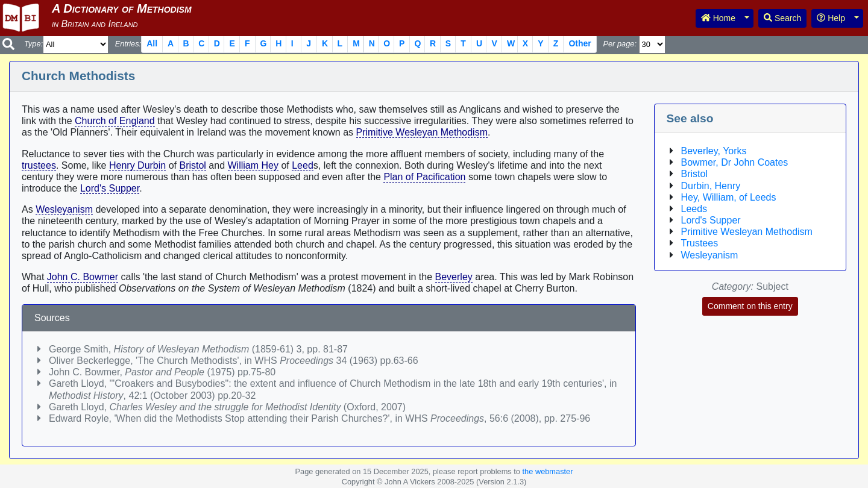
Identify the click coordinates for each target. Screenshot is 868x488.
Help (831, 18)
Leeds (694, 209)
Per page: (620, 44)
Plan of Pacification (424, 177)
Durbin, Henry (711, 186)
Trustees (700, 243)
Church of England (115, 121)
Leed (303, 165)
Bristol (192, 165)
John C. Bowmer (83, 277)
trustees (39, 165)
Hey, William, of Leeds (729, 197)
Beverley (454, 277)
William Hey (253, 165)
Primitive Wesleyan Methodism (422, 132)
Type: (33, 44)
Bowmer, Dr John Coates (735, 162)
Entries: (128, 44)
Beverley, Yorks (714, 151)
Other (580, 43)
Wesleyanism (64, 209)
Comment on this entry (750, 306)
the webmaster (548, 471)
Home (718, 18)
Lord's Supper (110, 188)
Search (782, 18)
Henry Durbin (137, 165)
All (152, 43)
